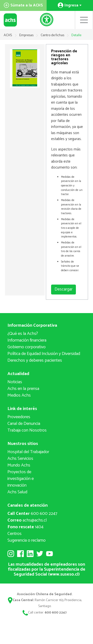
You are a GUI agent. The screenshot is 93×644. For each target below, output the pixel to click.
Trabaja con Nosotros (27, 430)
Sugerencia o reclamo (27, 540)
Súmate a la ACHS (23, 5)
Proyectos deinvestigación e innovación (21, 479)
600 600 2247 (32, 514)
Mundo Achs (19, 465)
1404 (25, 527)
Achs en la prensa (23, 389)
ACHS (8, 35)
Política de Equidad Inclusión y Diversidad (44, 354)
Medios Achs (19, 395)
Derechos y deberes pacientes (35, 360)
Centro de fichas (53, 35)
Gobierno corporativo (27, 347)
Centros (15, 534)
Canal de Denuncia (24, 424)
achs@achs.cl (27, 520)
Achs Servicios (20, 459)
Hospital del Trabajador (28, 452)
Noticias (15, 382)
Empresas (27, 35)
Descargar (63, 289)
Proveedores (19, 417)
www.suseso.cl (64, 574)
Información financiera (27, 340)
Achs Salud (17, 492)
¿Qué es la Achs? (23, 334)
